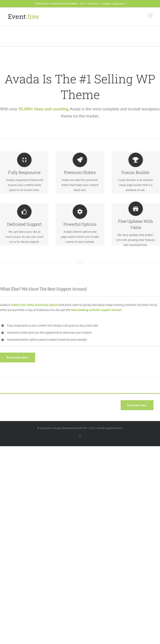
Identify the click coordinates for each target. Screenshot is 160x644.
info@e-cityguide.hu (114, 4)
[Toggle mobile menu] (151, 16)
